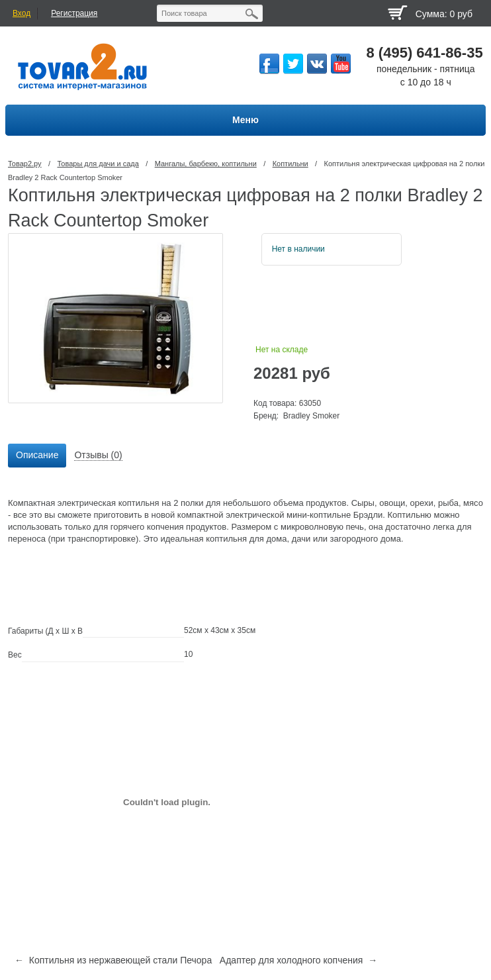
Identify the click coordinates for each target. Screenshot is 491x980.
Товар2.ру (25, 164)
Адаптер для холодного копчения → (298, 960)
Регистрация (74, 13)
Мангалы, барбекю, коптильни (206, 164)
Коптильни (290, 164)
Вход (22, 13)
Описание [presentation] (37, 455)
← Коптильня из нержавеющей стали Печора (113, 960)
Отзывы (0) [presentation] (98, 455)
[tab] (37, 456)
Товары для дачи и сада (98, 164)
